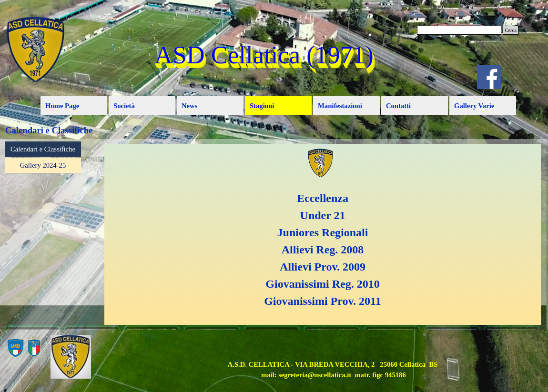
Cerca (511, 30)
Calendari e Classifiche (43, 149)
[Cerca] (459, 30)
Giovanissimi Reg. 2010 (322, 284)
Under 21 (323, 215)
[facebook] (489, 77)
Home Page (62, 106)
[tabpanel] (323, 234)
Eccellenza (323, 198)
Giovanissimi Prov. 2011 (323, 301)
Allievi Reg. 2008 (323, 250)
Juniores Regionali (323, 232)
